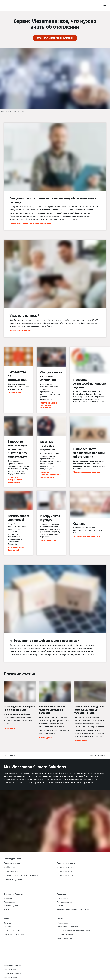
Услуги (12, 755)
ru (5, 755)
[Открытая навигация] (105, 5)
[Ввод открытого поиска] (100, 5)
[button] (98, 755)
